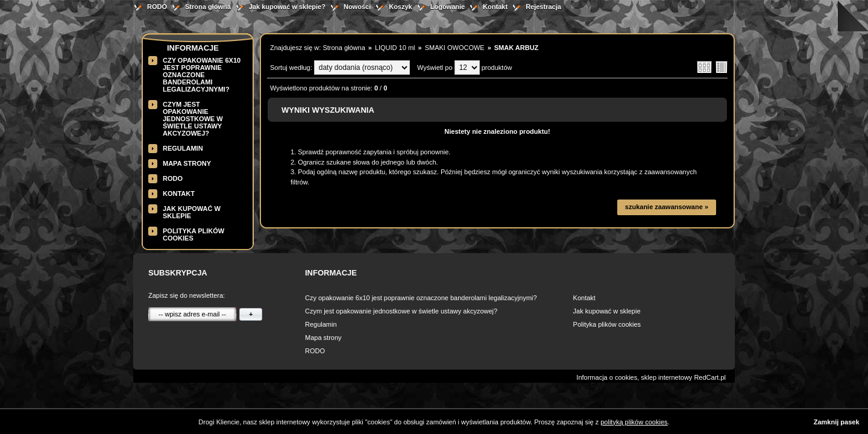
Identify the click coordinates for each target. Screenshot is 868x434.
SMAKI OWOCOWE (455, 48)
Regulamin (183, 148)
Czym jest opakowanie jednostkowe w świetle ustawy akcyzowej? (193, 119)
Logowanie (448, 7)
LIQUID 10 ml (395, 48)
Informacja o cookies (607, 377)
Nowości (357, 7)
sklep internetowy (666, 377)
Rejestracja (543, 7)
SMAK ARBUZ (517, 48)
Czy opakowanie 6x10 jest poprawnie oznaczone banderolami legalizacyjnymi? (202, 75)
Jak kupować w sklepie (607, 311)
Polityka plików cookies (607, 324)
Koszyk (401, 7)
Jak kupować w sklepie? (287, 7)
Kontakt (495, 7)
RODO (157, 7)
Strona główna (208, 7)
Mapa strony (187, 163)
